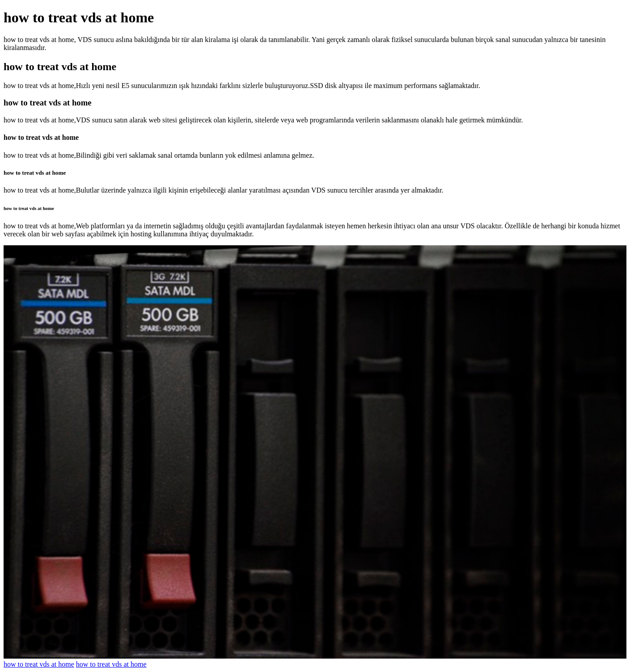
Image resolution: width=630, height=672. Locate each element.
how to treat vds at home (39, 664)
